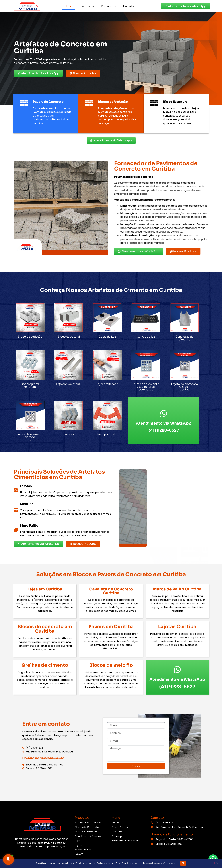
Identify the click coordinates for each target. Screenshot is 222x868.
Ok (183, 863)
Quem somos (87, 6)
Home (69, 6)
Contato (128, 6)
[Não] (217, 863)
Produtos (109, 6)
